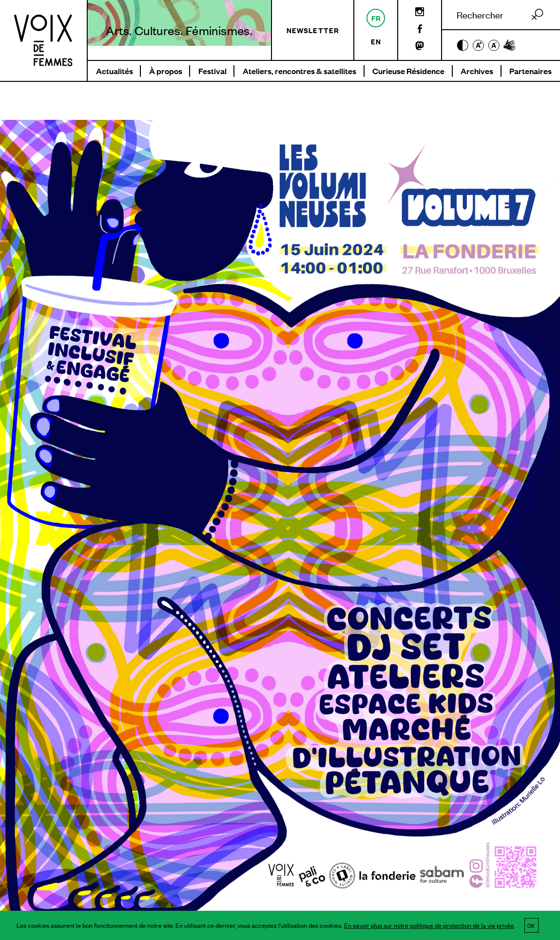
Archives (477, 71)
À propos (166, 71)
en (376, 41)
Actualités (115, 71)
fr (376, 18)
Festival (212, 71)
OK (531, 925)
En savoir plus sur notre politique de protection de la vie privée (429, 925)
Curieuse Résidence (408, 71)
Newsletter (313, 30)
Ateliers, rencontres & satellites (299, 71)
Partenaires (531, 71)
